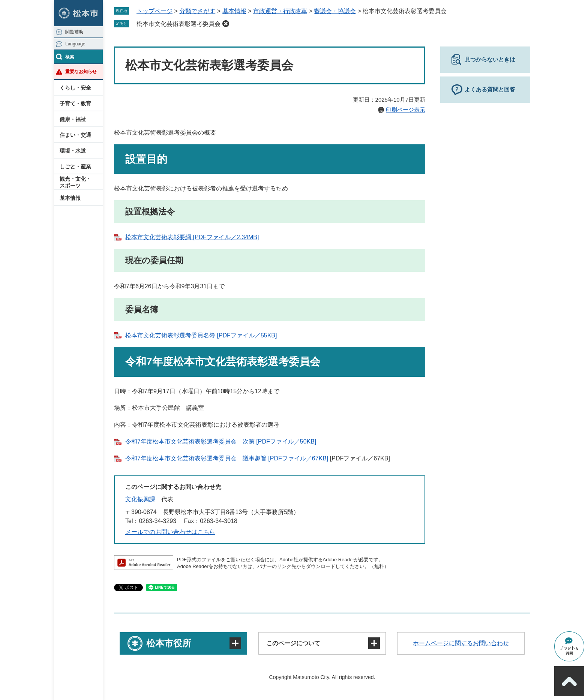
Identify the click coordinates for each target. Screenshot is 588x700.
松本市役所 (169, 643)
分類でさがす (197, 11)
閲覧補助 (74, 32)
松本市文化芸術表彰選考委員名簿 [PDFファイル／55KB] (201, 335)
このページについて (293, 643)
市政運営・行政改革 (280, 11)
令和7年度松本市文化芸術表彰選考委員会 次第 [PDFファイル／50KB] (221, 441)
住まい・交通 (75, 135)
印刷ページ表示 (406, 110)
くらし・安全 (75, 88)
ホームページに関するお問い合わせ (461, 643)
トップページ (154, 11)
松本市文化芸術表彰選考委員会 (178, 24)
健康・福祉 (73, 119)
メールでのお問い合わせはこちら (170, 532)
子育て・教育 (75, 103)
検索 (70, 57)
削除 (226, 24)
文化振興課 (140, 499)
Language (75, 44)
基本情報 (70, 198)
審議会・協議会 (335, 11)
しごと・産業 (75, 166)
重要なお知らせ (81, 72)
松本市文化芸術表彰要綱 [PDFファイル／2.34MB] (192, 237)
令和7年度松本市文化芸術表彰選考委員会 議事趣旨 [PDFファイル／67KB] (227, 458)
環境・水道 (73, 151)
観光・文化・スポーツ (75, 182)
